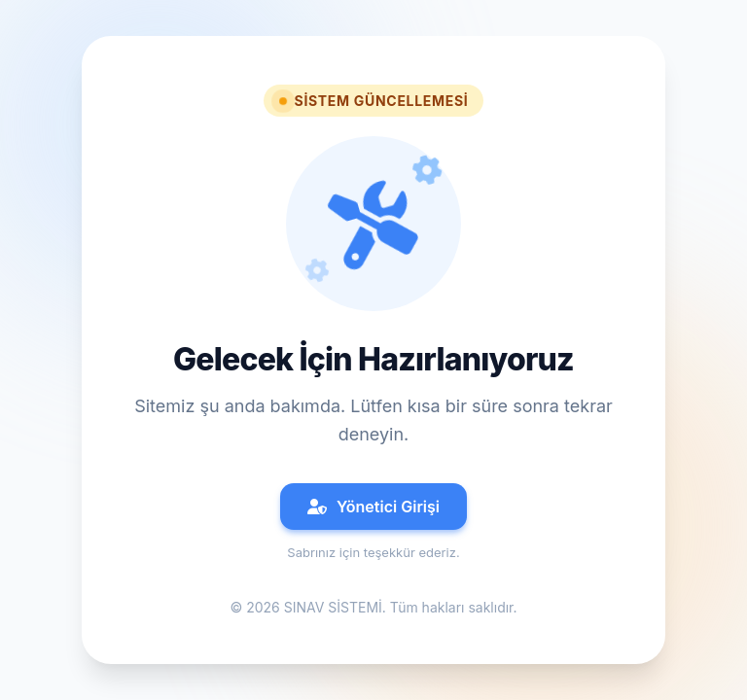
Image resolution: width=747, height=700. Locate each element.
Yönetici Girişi (373, 507)
